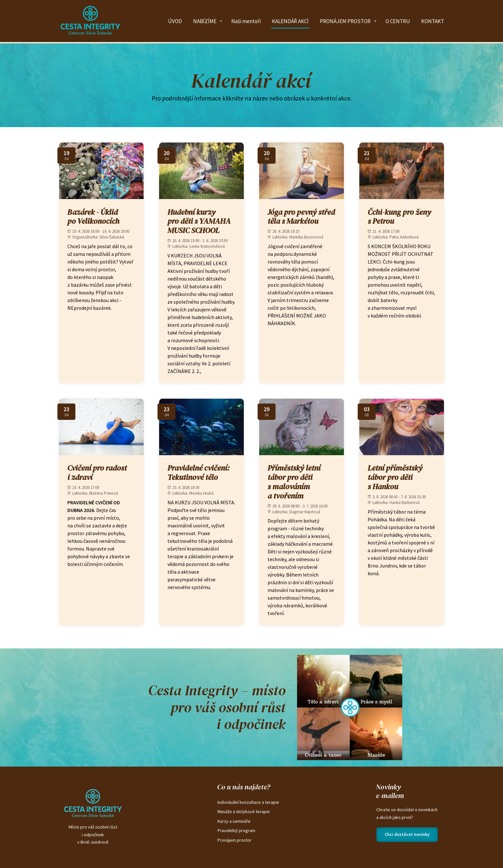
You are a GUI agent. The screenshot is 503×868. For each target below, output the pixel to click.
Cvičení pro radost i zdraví (97, 473)
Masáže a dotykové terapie (244, 812)
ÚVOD (175, 21)
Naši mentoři (246, 21)
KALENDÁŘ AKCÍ (290, 21)
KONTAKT (433, 21)
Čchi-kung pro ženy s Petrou (399, 217)
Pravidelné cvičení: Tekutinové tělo (199, 473)
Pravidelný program (236, 830)
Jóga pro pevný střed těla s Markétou (301, 217)
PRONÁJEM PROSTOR (345, 21)
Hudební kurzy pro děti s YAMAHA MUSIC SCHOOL (199, 221)
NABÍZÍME (205, 21)
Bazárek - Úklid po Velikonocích (93, 217)
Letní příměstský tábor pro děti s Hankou (395, 477)
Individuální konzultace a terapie (248, 802)
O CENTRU (398, 21)
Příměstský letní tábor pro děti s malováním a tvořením (294, 482)
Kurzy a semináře (234, 821)
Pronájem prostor (234, 840)
